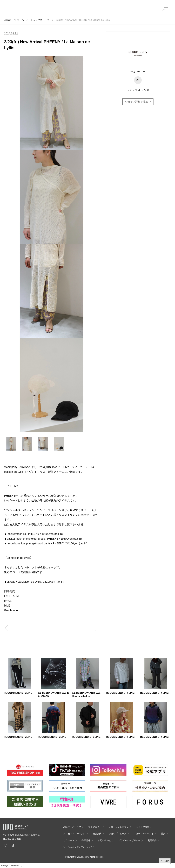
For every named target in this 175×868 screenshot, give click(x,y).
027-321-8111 (16, 839)
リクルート (69, 840)
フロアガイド (44, 10)
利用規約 (152, 840)
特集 (163, 834)
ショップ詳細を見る (137, 102)
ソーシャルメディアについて (78, 847)
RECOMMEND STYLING (18, 693)
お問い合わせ (104, 840)
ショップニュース (40, 20)
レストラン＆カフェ (119, 827)
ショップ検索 (53, 10)
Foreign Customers (10, 865)
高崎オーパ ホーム (14, 20)
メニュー (166, 10)
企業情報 (86, 840)
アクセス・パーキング (61, 11)
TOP (166, 861)
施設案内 (69, 10)
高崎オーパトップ (72, 827)
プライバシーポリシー (129, 840)
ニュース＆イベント (79, 11)
